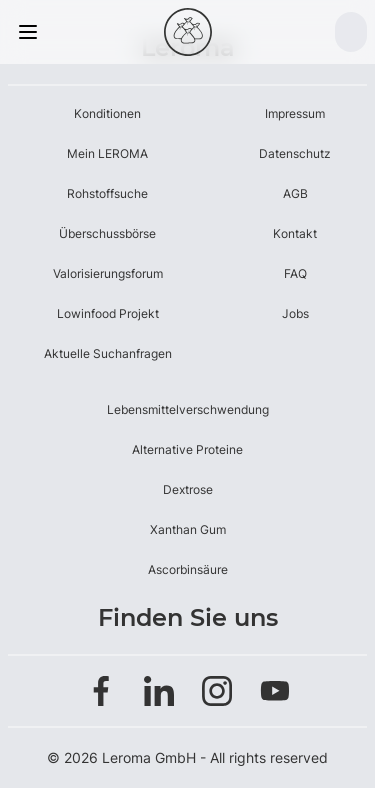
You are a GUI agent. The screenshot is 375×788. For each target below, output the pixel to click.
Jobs (295, 313)
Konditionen (107, 113)
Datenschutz (295, 153)
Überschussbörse (107, 233)
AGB (295, 193)
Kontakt (295, 233)
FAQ (295, 273)
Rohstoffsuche (107, 193)
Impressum (295, 113)
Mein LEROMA (107, 153)
